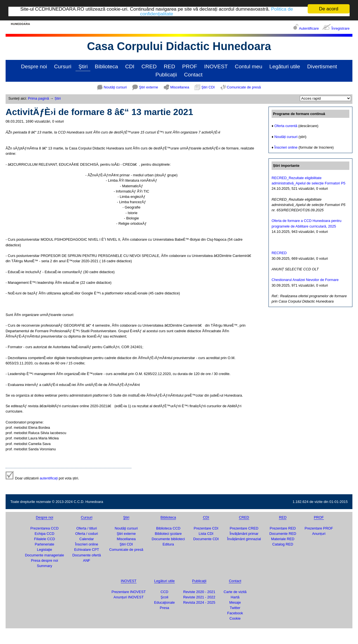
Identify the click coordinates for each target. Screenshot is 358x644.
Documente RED (283, 534)
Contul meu (249, 66)
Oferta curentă (286, 126)
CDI (130, 66)
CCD (164, 592)
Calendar (87, 539)
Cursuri (63, 66)
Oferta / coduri (87, 534)
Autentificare (309, 28)
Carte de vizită (235, 592)
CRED (149, 66)
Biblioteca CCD (168, 528)
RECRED (279, 253)
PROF (189, 66)
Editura (168, 544)
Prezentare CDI (206, 528)
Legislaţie (44, 550)
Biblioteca (106, 66)
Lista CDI (206, 534)
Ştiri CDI (208, 87)
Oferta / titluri (87, 528)
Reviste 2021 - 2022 (199, 597)
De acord (329, 9)
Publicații (166, 75)
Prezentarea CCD (45, 528)
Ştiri (83, 66)
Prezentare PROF (319, 528)
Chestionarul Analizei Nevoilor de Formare (305, 280)
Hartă (235, 597)
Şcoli (164, 597)
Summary (45, 566)
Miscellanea (180, 87)
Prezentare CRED (244, 528)
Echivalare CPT (87, 550)
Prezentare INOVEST (129, 592)
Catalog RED (283, 544)
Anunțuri (319, 534)
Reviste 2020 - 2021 (199, 592)
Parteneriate (44, 544)
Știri (58, 98)
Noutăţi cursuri (115, 87)
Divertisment (322, 66)
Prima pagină (38, 98)
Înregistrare (341, 28)
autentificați (49, 478)
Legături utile (285, 66)
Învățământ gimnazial (244, 539)
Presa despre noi (45, 560)
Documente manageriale (44, 555)
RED (169, 66)
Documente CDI (206, 539)
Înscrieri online (286, 147)
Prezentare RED (283, 528)
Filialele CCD (45, 539)
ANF (87, 560)
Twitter (235, 608)
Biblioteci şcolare (168, 534)
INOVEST (216, 66)
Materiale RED (283, 539)
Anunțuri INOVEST (129, 597)
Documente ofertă (87, 555)
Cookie (235, 618)
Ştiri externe (149, 87)
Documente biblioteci (168, 539)
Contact (193, 75)
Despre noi (34, 66)
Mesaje (235, 602)
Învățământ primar (244, 534)
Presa (164, 608)
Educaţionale (164, 602)
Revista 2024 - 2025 (199, 602)
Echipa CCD (44, 534)
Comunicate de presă (244, 87)
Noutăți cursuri (286, 137)
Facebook (235, 613)
